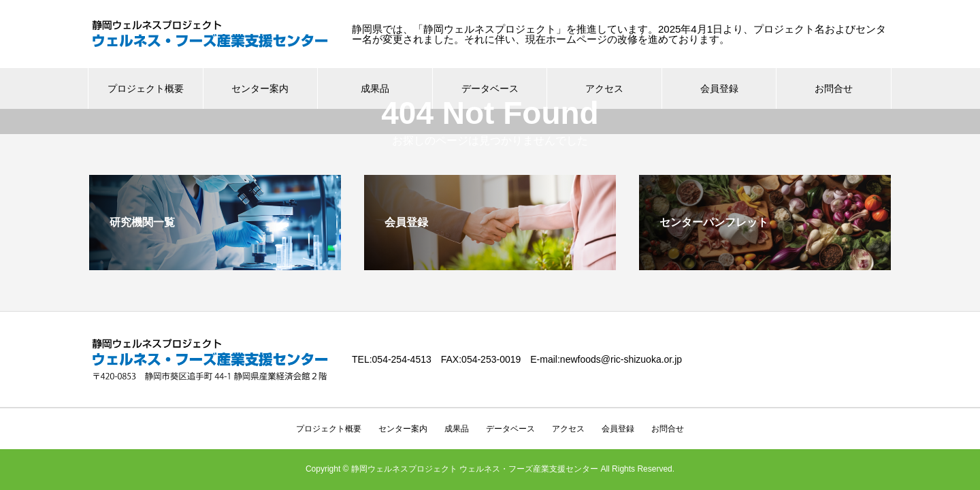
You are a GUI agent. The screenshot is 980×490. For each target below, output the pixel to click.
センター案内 (260, 88)
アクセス (604, 88)
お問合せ (834, 88)
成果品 (375, 88)
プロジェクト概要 (146, 88)
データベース (510, 404)
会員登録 (719, 88)
